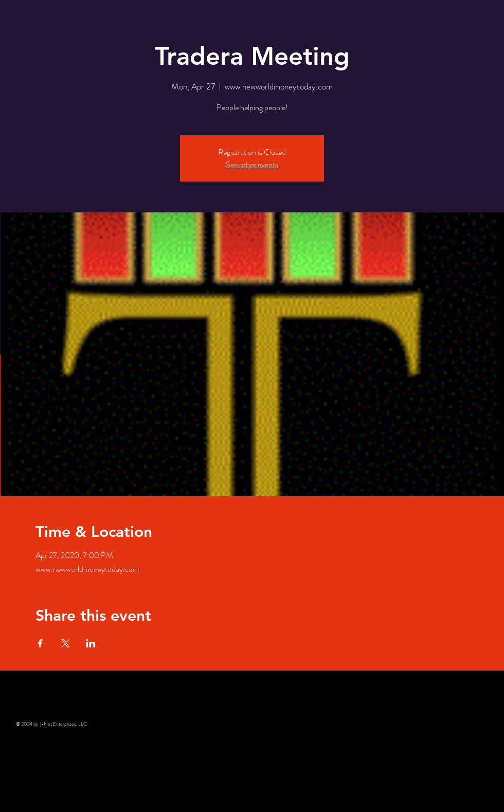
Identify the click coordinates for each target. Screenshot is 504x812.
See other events (252, 164)
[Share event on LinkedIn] (91, 643)
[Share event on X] (66, 643)
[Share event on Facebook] (40, 643)
